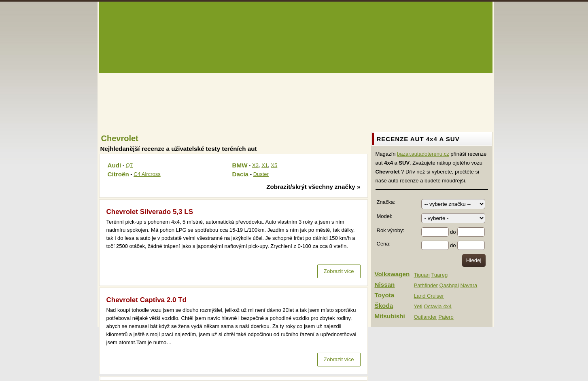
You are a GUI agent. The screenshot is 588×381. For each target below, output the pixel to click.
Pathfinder (426, 285)
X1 (265, 165)
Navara (469, 285)
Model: (385, 216)
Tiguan (422, 275)
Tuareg (439, 275)
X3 (255, 165)
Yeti (418, 306)
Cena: (384, 244)
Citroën (118, 174)
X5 (274, 165)
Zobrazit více (339, 271)
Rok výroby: (391, 230)
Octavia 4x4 (438, 306)
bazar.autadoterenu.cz (423, 154)
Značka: (386, 202)
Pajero (446, 317)
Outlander (426, 317)
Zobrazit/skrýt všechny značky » (313, 187)
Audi (115, 165)
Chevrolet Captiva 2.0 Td (146, 300)
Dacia (241, 174)
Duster (261, 174)
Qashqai (449, 285)
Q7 (129, 165)
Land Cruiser (429, 296)
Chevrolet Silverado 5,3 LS (150, 212)
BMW (240, 165)
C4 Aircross (147, 174)
